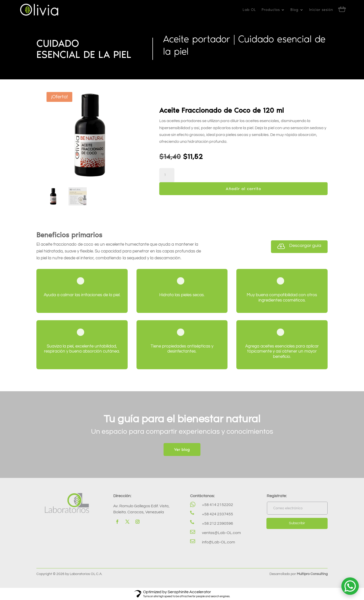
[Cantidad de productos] (167, 175)
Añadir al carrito (243, 189)
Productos (271, 10)
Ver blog (182, 449)
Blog (294, 10)
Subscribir (297, 523)
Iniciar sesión (321, 10)
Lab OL (249, 10)
